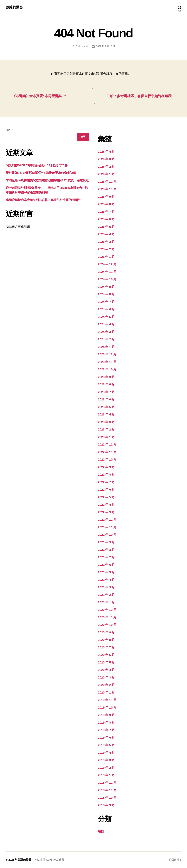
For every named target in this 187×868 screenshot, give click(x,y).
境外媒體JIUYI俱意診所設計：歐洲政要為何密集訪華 (41, 173)
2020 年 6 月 (106, 655)
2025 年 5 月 (106, 227)
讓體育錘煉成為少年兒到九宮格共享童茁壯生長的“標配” (43, 200)
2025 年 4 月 (106, 234)
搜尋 (8, 130)
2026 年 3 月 (106, 159)
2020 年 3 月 (106, 677)
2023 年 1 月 (106, 437)
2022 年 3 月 (106, 512)
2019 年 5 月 (106, 745)
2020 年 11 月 (107, 617)
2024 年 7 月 (106, 302)
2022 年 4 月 (106, 505)
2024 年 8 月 (106, 294)
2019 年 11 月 (107, 700)
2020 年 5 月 (106, 662)
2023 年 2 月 (106, 429)
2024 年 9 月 (106, 287)
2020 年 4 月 (106, 670)
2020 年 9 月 (106, 632)
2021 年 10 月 (107, 535)
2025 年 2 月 (106, 249)
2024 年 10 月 (107, 279)
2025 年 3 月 (106, 242)
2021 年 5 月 (106, 572)
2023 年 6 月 (106, 399)
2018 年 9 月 (106, 805)
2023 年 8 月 (106, 384)
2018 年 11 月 (107, 790)
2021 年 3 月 (106, 587)
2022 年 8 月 (106, 474)
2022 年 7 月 (106, 482)
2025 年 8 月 (106, 204)
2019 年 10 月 (107, 707)
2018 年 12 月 (107, 783)
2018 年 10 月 (107, 798)
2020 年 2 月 (106, 685)
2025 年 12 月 (107, 182)
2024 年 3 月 (106, 332)
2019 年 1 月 (106, 775)
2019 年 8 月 (106, 722)
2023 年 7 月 (106, 392)
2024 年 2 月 (106, 339)
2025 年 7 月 (106, 212)
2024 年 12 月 (107, 264)
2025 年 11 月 (107, 189)
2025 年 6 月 (106, 219)
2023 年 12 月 (107, 354)
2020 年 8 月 (106, 640)
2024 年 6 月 (106, 309)
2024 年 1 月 (106, 347)
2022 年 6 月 (106, 490)
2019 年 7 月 (106, 730)
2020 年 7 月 (106, 647)
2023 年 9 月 (106, 377)
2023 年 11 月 (107, 362)
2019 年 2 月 (106, 768)
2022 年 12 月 (107, 444)
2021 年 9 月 (106, 542)
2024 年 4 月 (106, 324)
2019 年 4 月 (106, 753)
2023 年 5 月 (106, 407)
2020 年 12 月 (107, 610)
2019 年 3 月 (106, 760)
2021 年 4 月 (106, 580)
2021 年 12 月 (107, 520)
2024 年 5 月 (106, 317)
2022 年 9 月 (106, 467)
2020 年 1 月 (106, 692)
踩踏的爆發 (14, 7)
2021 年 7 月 (106, 557)
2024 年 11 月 (107, 272)
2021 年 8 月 (106, 550)
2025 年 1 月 (106, 257)
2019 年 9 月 (106, 715)
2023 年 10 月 (107, 369)
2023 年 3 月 (106, 422)
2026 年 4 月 (106, 151)
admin (85, 46)
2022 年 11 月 (107, 452)
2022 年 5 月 (106, 497)
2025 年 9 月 (106, 197)
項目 (101, 832)
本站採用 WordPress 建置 (49, 860)
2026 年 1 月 (106, 174)
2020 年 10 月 (107, 625)
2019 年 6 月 (106, 738)
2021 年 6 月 (106, 565)
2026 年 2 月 (106, 167)
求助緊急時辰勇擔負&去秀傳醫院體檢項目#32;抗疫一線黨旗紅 (47, 180)
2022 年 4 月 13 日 (105, 46)
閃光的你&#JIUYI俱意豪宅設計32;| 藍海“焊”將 (37, 165)
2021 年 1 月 (106, 602)
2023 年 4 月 (106, 414)
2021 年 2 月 (106, 595)
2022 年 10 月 (107, 459)
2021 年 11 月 (107, 527)
